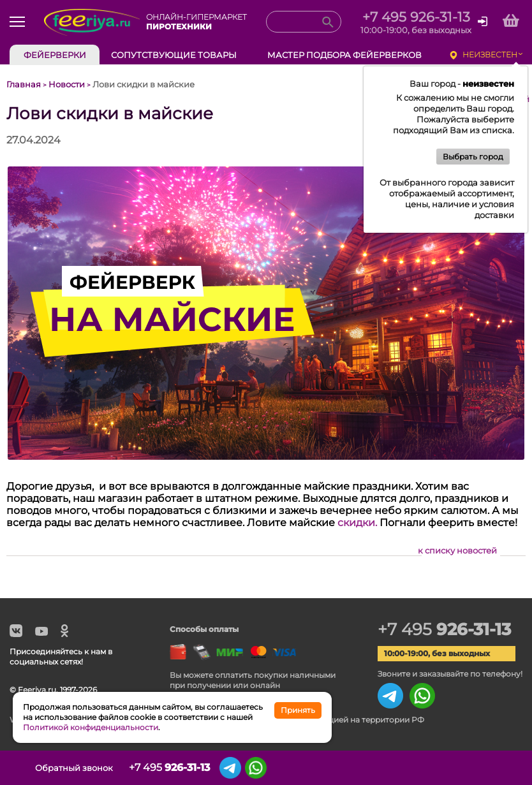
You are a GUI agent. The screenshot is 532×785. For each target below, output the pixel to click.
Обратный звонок (74, 768)
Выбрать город (473, 157)
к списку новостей (457, 550)
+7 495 (444, 629)
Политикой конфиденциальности (91, 727)
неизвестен (490, 55)
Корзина (505, 768)
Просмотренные (439, 768)
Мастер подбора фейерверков (344, 55)
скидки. (357, 523)
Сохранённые (471, 768)
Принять (298, 710)
